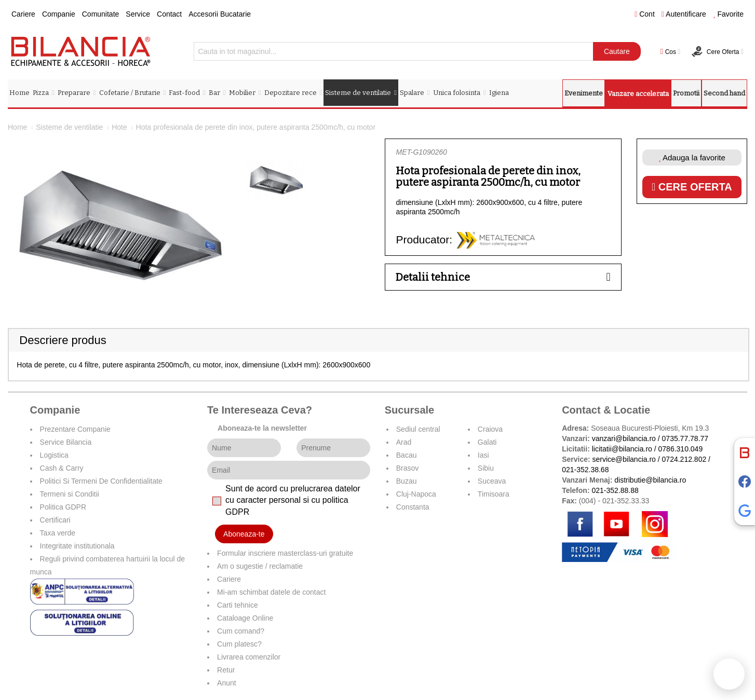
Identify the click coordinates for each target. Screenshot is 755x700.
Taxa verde (58, 533)
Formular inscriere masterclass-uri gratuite (285, 553)
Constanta (413, 507)
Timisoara (494, 494)
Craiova (490, 429)
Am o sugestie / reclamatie (260, 566)
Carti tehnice (238, 605)
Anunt (227, 683)
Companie (59, 14)
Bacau (407, 455)
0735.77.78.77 (685, 438)
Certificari (55, 520)
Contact (169, 14)
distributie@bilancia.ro (649, 480)
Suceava (492, 481)
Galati (487, 442)
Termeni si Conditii (70, 494)
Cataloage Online (245, 618)
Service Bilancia (66, 442)
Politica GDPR (63, 507)
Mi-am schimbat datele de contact (271, 592)
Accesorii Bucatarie (220, 14)
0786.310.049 (681, 449)
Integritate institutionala (77, 546)
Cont (645, 14)
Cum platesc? (239, 644)
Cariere (23, 14)
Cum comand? (241, 631)
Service (138, 14)
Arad (404, 442)
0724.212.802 (684, 459)
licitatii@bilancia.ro (622, 449)
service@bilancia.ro (624, 459)
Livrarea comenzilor (249, 657)
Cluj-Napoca (416, 494)
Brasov (408, 468)
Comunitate (101, 14)
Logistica (54, 455)
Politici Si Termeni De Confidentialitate (101, 481)
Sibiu (486, 468)
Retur (226, 670)
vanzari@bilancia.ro (624, 438)
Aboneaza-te (244, 534)
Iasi (483, 455)
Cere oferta (692, 187)
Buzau (407, 481)
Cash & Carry (62, 468)
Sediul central (418, 429)
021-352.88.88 (615, 490)
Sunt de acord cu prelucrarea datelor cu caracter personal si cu (293, 500)
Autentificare (684, 14)
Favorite (728, 14)
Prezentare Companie (75, 429)
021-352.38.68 (585, 470)
